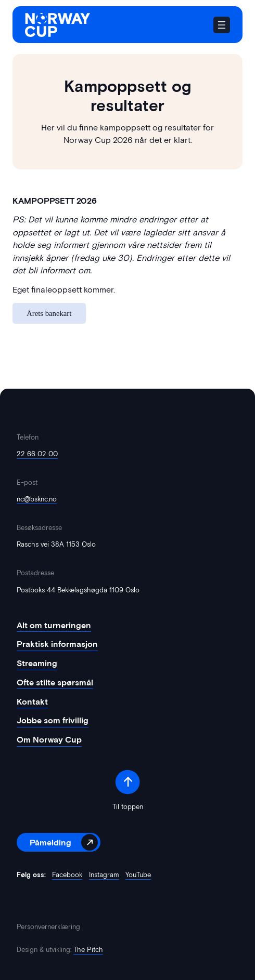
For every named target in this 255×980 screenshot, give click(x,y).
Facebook (67, 875)
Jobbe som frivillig (53, 720)
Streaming (37, 663)
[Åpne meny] (222, 25)
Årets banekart (49, 313)
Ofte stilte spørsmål (55, 683)
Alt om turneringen (54, 625)
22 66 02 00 (37, 454)
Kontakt (32, 702)
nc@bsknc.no (37, 499)
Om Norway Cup (49, 740)
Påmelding (50, 842)
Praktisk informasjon (57, 644)
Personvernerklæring (48, 927)
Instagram (104, 875)
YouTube (138, 875)
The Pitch (88, 950)
